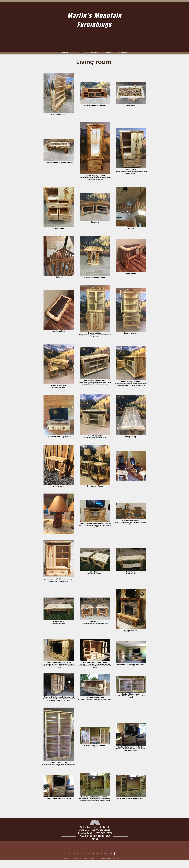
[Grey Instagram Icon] (111, 853)
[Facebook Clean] (115, 853)
